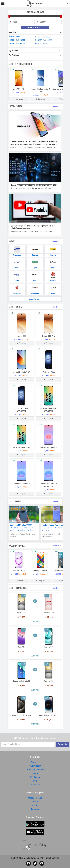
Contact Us (35, 785)
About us (35, 762)
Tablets (35, 802)
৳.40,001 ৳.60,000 (17, 43)
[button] (61, 80)
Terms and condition (35, 770)
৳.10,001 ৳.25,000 (17, 40)
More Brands (35, 299)
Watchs (35, 805)
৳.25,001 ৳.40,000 (44, 40)
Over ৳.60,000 (41, 43)
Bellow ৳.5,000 (14, 37)
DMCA (35, 773)
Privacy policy (35, 766)
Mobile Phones (35, 798)
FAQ (35, 781)
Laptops (35, 809)
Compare (35, 622)
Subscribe (63, 744)
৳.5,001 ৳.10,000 (43, 37)
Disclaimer (35, 777)
